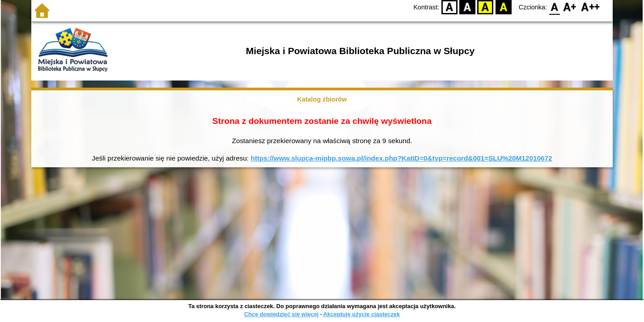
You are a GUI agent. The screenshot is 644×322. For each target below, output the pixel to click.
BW (467, 7)
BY (503, 7)
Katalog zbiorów (322, 99)
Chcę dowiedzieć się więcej (281, 314)
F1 (570, 7)
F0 (554, 7)
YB (485, 7)
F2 (591, 7)
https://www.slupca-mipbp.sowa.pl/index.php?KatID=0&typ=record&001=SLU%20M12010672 (402, 158)
